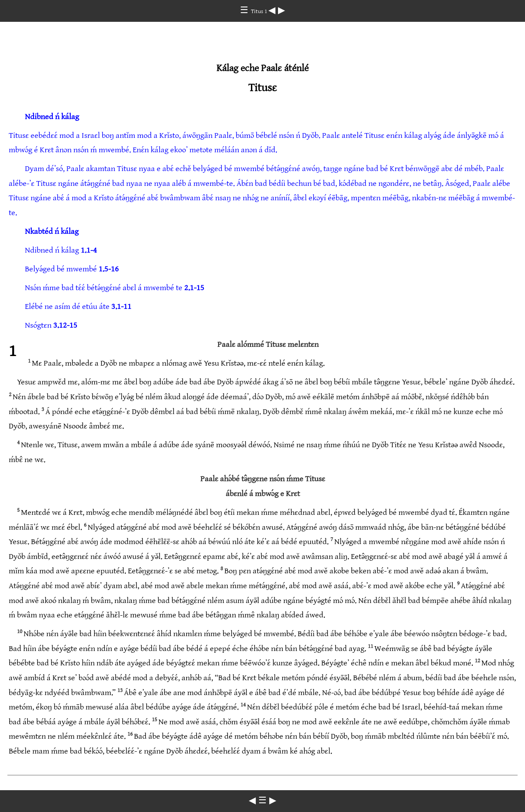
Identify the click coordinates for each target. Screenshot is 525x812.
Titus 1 (260, 11)
